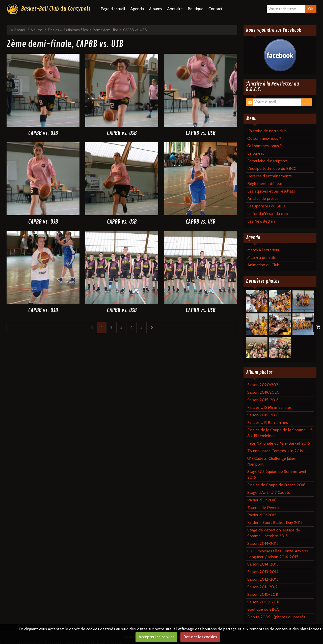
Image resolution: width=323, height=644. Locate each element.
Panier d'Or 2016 (262, 500)
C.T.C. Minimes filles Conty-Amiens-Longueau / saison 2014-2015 (278, 554)
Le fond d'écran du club (268, 214)
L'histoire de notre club (267, 131)
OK (311, 9)
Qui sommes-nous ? (265, 146)
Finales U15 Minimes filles (68, 30)
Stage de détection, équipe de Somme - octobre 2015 (274, 533)
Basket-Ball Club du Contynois (56, 9)
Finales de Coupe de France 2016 (276, 485)
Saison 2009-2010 (264, 602)
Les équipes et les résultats (271, 191)
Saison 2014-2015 (263, 543)
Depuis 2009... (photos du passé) (276, 617)
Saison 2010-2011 (263, 594)
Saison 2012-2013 (263, 579)
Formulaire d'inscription (267, 161)
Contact (215, 9)
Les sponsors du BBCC (267, 206)
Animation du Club (263, 265)
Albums (155, 9)
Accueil (20, 30)
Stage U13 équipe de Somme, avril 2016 (277, 474)
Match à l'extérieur (263, 250)
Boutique (196, 9)
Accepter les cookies (156, 637)
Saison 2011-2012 (262, 587)
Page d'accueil (113, 9)
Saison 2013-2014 (263, 572)
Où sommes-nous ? (264, 138)
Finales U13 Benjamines (268, 423)
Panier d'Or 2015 (262, 515)
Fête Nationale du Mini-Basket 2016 (279, 443)
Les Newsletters (262, 221)
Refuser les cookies (200, 637)
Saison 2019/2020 (263, 392)
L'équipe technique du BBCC (272, 168)
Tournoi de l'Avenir (263, 508)
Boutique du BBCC (263, 609)
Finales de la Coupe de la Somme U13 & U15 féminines (280, 433)
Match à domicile (262, 258)
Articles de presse (263, 198)
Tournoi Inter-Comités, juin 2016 (275, 451)
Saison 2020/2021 (263, 385)
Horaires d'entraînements (270, 176)
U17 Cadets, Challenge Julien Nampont (272, 461)
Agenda (137, 9)
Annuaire (175, 9)
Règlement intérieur (265, 184)
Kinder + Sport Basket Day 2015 (275, 522)
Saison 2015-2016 (263, 400)
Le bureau (256, 153)
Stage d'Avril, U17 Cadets (269, 492)
